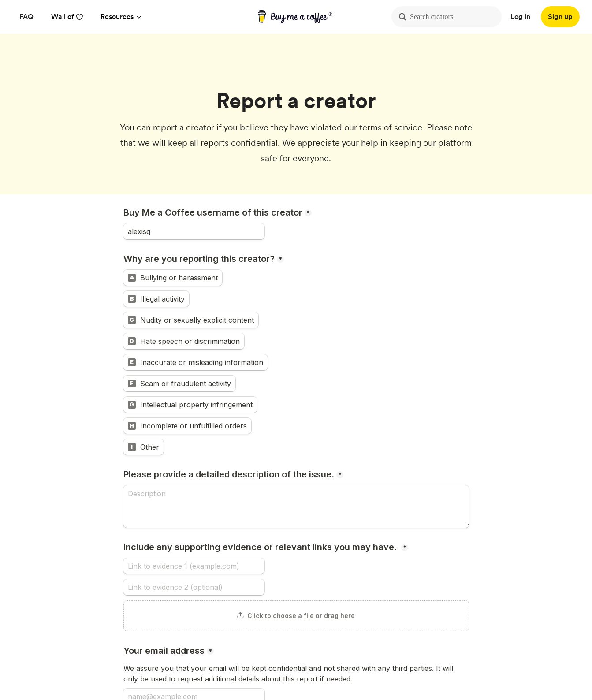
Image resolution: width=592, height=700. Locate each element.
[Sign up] (560, 17)
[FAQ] (26, 17)
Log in (520, 17)
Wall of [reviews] (67, 17)
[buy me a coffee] (296, 17)
